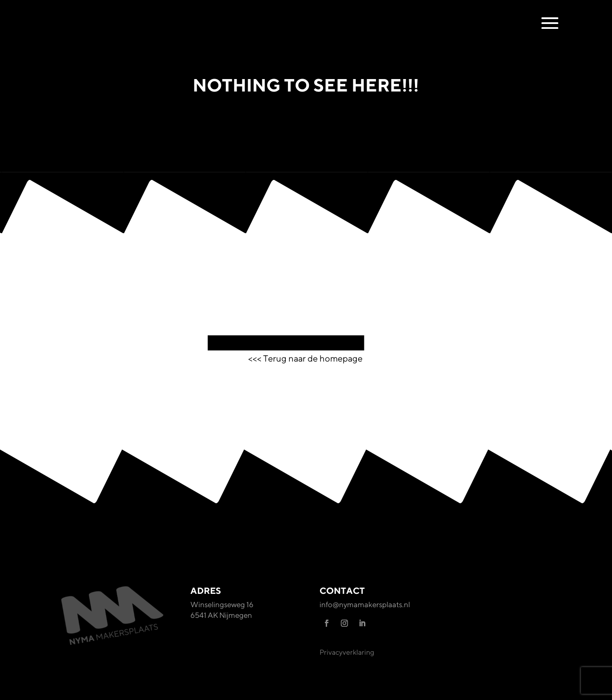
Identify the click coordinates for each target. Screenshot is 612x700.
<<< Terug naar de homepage (306, 358)
